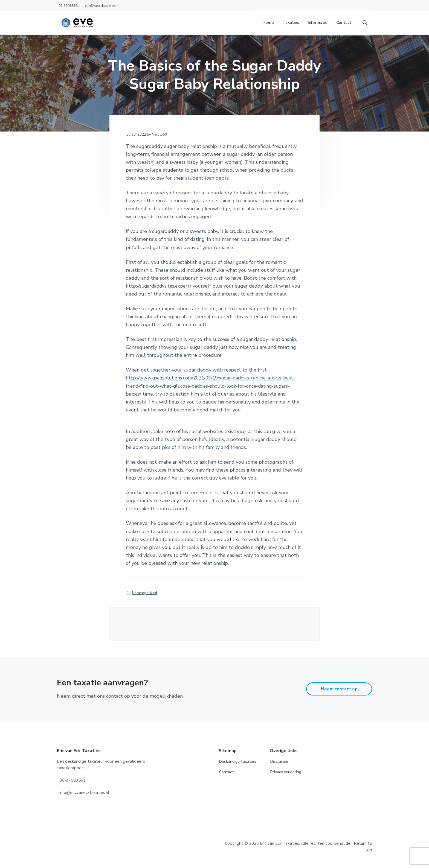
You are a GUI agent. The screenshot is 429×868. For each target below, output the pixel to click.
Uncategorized (145, 597)
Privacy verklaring (286, 776)
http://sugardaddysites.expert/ (160, 290)
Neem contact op (339, 693)
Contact (227, 776)
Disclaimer (279, 765)
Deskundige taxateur (238, 765)
